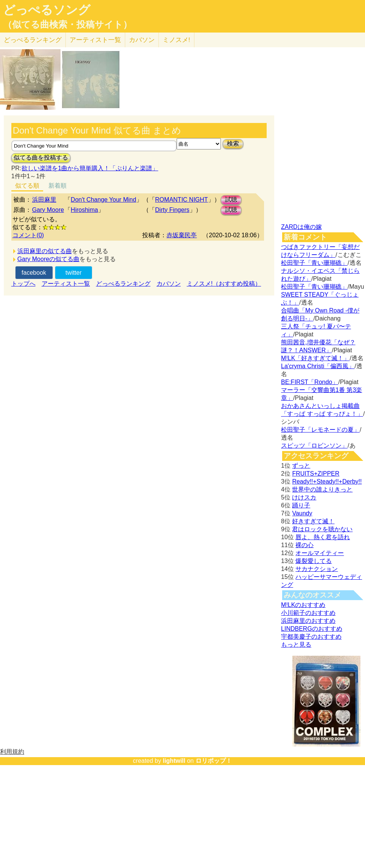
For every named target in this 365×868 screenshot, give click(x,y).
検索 (233, 144)
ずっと (301, 466)
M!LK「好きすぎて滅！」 (315, 358)
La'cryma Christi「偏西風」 (318, 366)
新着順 (57, 186)
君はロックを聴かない (322, 529)
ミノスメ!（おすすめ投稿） (224, 284)
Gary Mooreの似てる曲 (48, 259)
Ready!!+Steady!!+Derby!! (327, 481)
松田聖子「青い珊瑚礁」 (314, 263)
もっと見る (296, 645)
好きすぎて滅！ (313, 521)
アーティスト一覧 (66, 284)
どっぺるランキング (123, 284)
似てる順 (27, 186)
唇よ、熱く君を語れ (323, 537)
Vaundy (302, 513)
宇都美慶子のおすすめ (311, 637)
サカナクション (317, 569)
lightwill (174, 761)
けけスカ (304, 497)
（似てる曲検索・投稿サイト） (68, 25)
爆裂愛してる (314, 561)
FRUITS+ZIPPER (316, 474)
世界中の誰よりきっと (322, 489)
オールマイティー (320, 553)
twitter (74, 273)
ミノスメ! (176, 40)
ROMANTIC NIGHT (182, 200)
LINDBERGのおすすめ (312, 629)
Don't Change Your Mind (103, 200)
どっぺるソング (47, 10)
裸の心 (304, 545)
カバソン (142, 40)
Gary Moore (48, 210)
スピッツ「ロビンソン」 (314, 446)
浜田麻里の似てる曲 (45, 251)
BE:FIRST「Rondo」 (310, 382)
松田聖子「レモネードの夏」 (320, 430)
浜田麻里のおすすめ (308, 621)
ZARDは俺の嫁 (301, 227)
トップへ (23, 284)
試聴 (231, 200)
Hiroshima (84, 210)
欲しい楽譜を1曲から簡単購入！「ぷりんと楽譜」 (90, 168)
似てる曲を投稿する (41, 158)
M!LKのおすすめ (303, 605)
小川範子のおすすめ (308, 613)
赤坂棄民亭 (182, 235)
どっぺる (33, 40)
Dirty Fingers (172, 210)
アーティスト (95, 40)
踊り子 (301, 505)
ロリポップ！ (214, 761)
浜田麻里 (44, 200)
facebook (34, 273)
